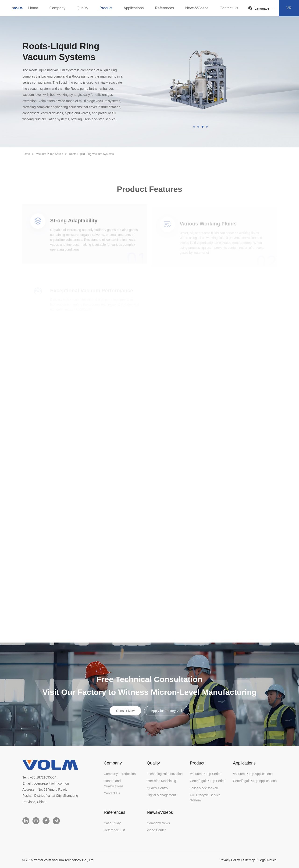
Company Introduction (120, 774)
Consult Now (125, 711)
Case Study (112, 823)
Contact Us (229, 8)
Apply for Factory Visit (167, 711)
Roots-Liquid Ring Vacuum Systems (91, 154)
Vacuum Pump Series (49, 154)
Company (57, 8)
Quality (82, 8)
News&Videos (197, 8)
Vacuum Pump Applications (253, 774)
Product (106, 8)
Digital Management (162, 795)
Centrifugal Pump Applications (255, 781)
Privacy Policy (230, 860)
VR (289, 8)
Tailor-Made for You (204, 788)
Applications (134, 8)
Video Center (156, 830)
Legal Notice (267, 860)
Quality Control (158, 788)
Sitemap (249, 860)
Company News (158, 823)
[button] (194, 127)
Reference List (114, 830)
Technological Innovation (165, 774)
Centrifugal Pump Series (208, 781)
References (164, 8)
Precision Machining (162, 781)
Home (33, 8)
